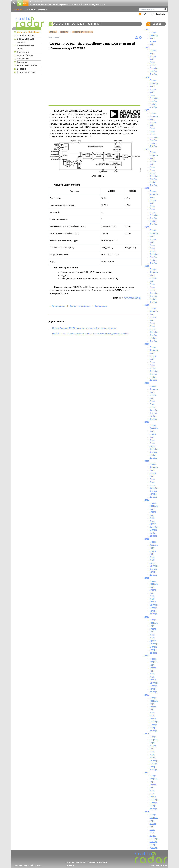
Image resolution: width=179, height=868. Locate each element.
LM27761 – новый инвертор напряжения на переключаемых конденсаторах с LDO (90, 334)
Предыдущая (58, 306)
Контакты (43, 9)
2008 (147, 695)
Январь (153, 32)
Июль (152, 62)
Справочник (23, 59)
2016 (147, 383)
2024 (147, 77)
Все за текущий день (80, 306)
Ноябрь (153, 104)
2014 (147, 461)
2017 (147, 344)
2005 (147, 812)
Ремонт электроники (27, 65)
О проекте (30, 9)
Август (153, 65)
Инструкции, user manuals (26, 40)
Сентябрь (154, 68)
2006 (147, 773)
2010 (147, 617)
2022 (147, 149)
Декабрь (153, 74)
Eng (39, 865)
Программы (23, 52)
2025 (147, 47)
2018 (147, 305)
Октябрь (153, 71)
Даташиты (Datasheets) (29, 32)
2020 (147, 227)
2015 (147, 422)
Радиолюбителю (25, 55)
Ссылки (92, 862)
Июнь (152, 95)
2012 (147, 539)
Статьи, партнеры (26, 72)
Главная (53, 32)
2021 (147, 188)
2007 (147, 734)
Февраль (154, 35)
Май (151, 44)
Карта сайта (30, 865)
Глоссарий (22, 62)
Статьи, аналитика (26, 35)
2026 (147, 29)
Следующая (101, 306)
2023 (147, 110)
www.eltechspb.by (132, 298)
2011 (147, 578)
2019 (147, 266)
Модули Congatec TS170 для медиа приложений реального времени (84, 328)
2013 (147, 500)
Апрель (153, 41)
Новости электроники (83, 32)
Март (152, 38)
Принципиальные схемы (26, 47)
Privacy (71, 865)
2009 (147, 656)
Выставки (22, 69)
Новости (18, 9)
